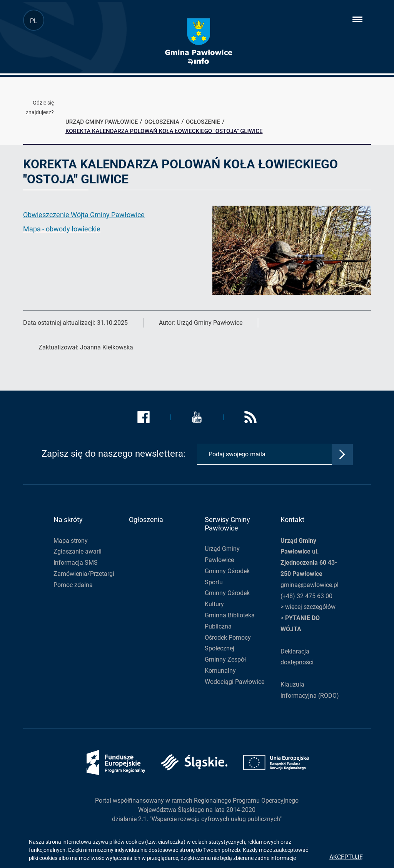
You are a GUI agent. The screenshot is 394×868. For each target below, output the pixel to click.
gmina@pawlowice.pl (310, 585)
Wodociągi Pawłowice (235, 682)
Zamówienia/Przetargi (84, 574)
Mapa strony (71, 541)
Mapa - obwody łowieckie (62, 229)
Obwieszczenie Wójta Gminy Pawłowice (84, 215)
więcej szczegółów (310, 607)
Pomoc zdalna (73, 585)
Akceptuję (346, 857)
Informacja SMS (76, 563)
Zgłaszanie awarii (78, 551)
